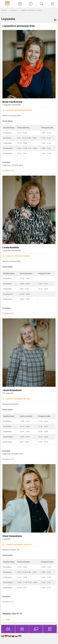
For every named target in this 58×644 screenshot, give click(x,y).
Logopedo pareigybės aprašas (18, 256)
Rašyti (12, 171)
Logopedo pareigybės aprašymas (19, 110)
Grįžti (8, 620)
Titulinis (4, 10)
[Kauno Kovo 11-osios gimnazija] (7, 3)
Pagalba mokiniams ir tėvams (32, 10)
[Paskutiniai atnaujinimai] (31, 4)
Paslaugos (14, 10)
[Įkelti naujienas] (20, 4)
